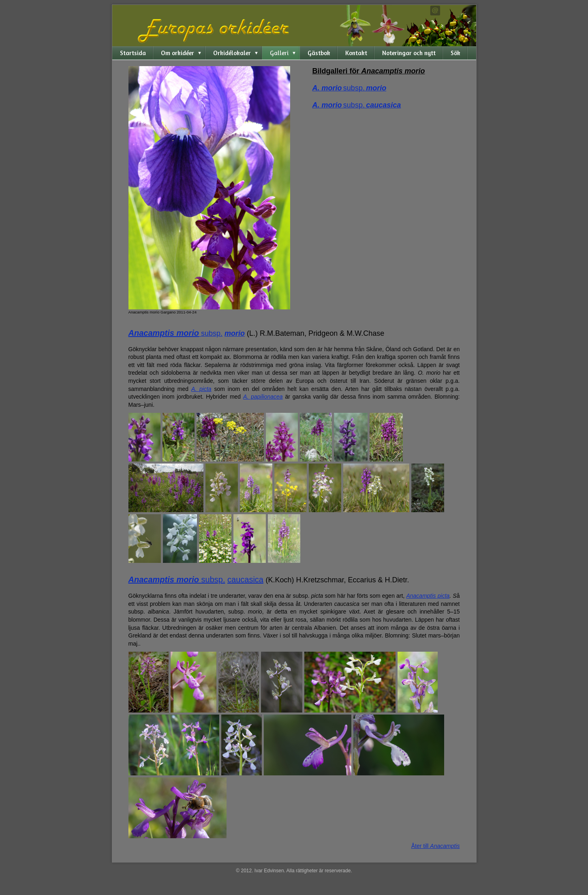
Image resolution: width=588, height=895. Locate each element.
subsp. (211, 333)
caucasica (245, 579)
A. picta (201, 389)
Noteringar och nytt (409, 53)
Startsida (133, 53)
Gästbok (319, 53)
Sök (455, 53)
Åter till (436, 846)
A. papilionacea (263, 397)
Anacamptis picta (428, 596)
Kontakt (356, 53)
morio (235, 333)
